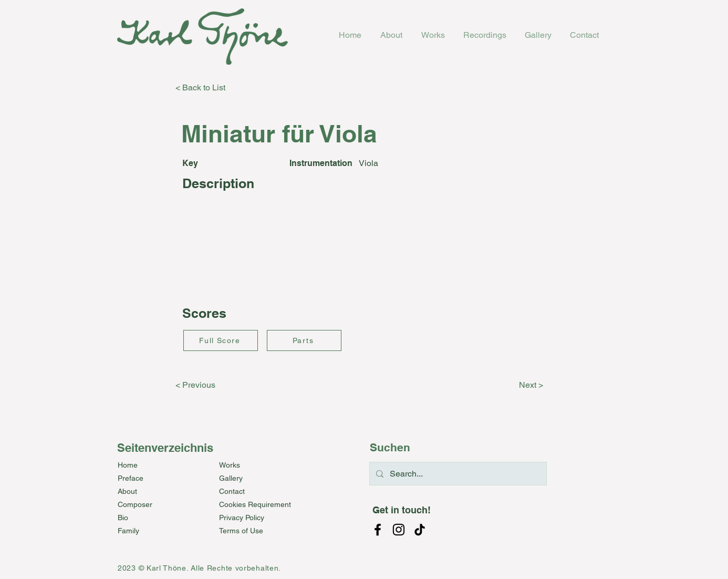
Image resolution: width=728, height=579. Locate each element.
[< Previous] (210, 385)
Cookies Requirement (255, 504)
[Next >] (517, 385)
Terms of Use (241, 531)
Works (230, 465)
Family (128, 531)
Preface (131, 478)
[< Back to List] (210, 88)
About (127, 491)
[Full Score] (221, 340)
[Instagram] (399, 530)
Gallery (231, 478)
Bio (123, 518)
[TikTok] (420, 530)
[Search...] (457, 474)
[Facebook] (378, 530)
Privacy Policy (242, 518)
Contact (232, 491)
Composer (135, 504)
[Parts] (304, 340)
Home (128, 465)
